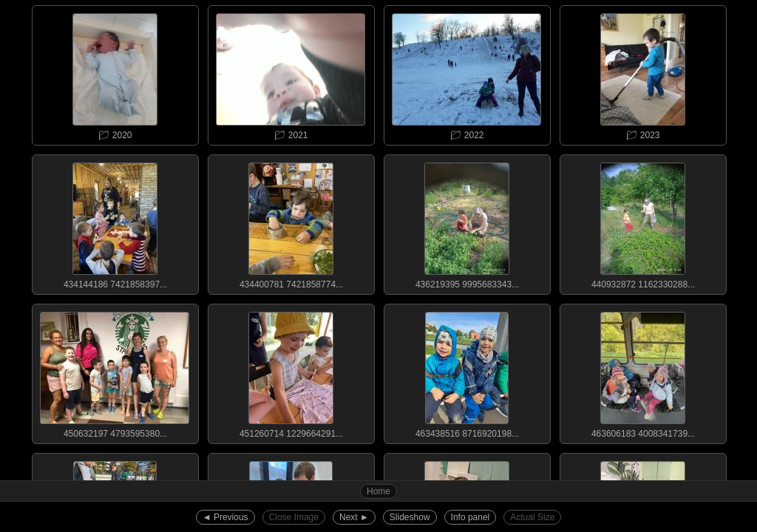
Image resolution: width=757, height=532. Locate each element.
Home (378, 491)
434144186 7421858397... (115, 222)
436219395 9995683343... (466, 222)
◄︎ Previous (225, 517)
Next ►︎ (354, 517)
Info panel (471, 517)
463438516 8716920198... (466, 372)
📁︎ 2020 (115, 73)
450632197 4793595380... (115, 372)
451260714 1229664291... (291, 372)
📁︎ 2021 (291, 73)
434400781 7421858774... (291, 222)
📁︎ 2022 (466, 73)
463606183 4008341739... (642, 372)
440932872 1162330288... (642, 222)
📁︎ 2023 (642, 73)
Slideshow (410, 517)
